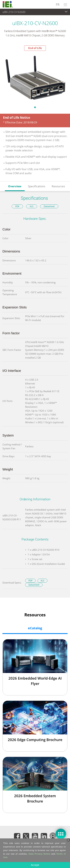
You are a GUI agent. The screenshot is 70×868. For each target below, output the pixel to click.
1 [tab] (35, 107)
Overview (15, 186)
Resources (58, 186)
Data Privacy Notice (39, 854)
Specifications (37, 186)
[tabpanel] (35, 77)
